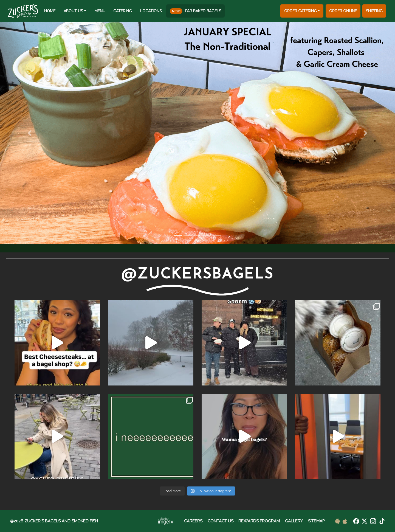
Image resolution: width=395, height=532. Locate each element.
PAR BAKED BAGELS (195, 11)
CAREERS (193, 521)
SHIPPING (374, 11)
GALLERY (294, 521)
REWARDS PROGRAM (259, 521)
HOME (50, 11)
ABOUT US (73, 11)
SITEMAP (316, 521)
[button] (30, 133)
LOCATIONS (151, 11)
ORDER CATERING (301, 11)
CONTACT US (221, 521)
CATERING (123, 11)
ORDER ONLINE (343, 11)
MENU (100, 11)
